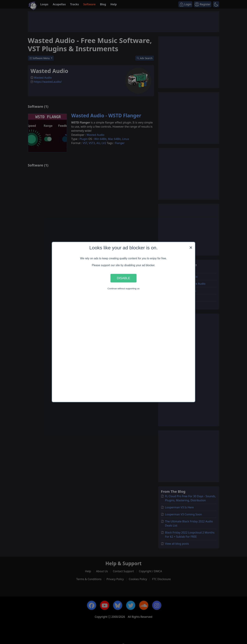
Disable (123, 278)
